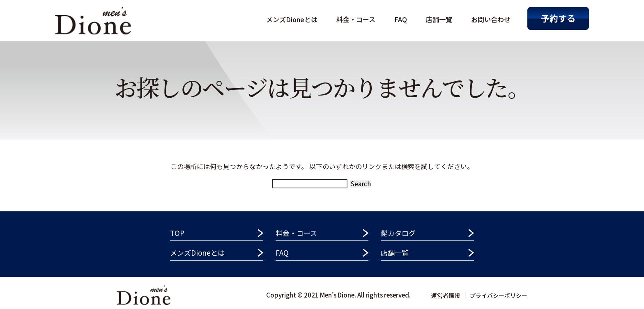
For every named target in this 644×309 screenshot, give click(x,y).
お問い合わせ (491, 19)
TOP (177, 233)
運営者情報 (446, 295)
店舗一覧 (439, 19)
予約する (558, 18)
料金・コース (356, 19)
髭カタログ (398, 233)
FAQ (401, 19)
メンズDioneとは (292, 19)
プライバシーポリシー (499, 295)
